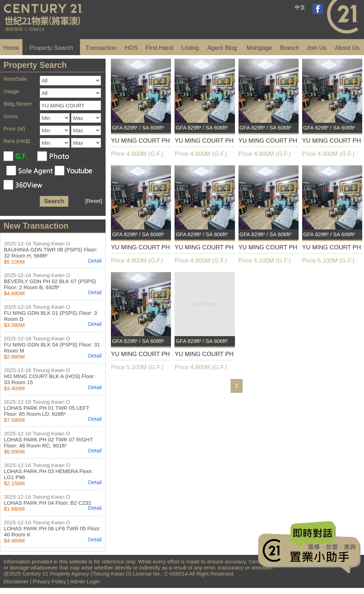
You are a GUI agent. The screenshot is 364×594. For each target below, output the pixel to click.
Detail (95, 261)
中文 (300, 7)
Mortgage (259, 48)
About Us (347, 48)
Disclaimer (16, 581)
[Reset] (94, 201)
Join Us (317, 48)
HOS (131, 48)
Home (11, 48)
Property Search (51, 48)
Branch (290, 48)
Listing (190, 48)
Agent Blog (222, 48)
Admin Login (85, 581)
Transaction (101, 48)
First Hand (159, 48)
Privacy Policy (49, 581)
